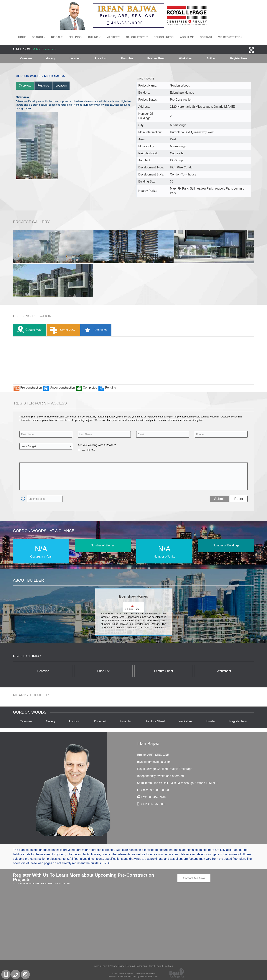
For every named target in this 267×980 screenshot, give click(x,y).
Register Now (238, 58)
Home (22, 37)
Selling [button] (75, 37)
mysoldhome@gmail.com (154, 762)
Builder (211, 58)
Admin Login (101, 966)
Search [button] (39, 37)
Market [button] (113, 37)
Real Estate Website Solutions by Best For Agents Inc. (133, 976)
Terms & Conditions (137, 966)
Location (75, 58)
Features (43, 86)
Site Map (168, 966)
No (83, 450)
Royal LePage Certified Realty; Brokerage (165, 769)
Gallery (51, 58)
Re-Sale (57, 37)
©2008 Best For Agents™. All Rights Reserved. (133, 973)
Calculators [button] (137, 37)
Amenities (94, 330)
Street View (62, 330)
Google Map (28, 330)
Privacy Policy (117, 966)
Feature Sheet (156, 58)
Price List (101, 58)
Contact (206, 37)
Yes (93, 450)
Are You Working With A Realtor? (97, 445)
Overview (26, 58)
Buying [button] (94, 37)
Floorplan (127, 58)
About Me (187, 37)
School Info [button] (164, 37)
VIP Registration (230, 37)
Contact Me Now (194, 878)
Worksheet (186, 58)
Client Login (155, 966)
